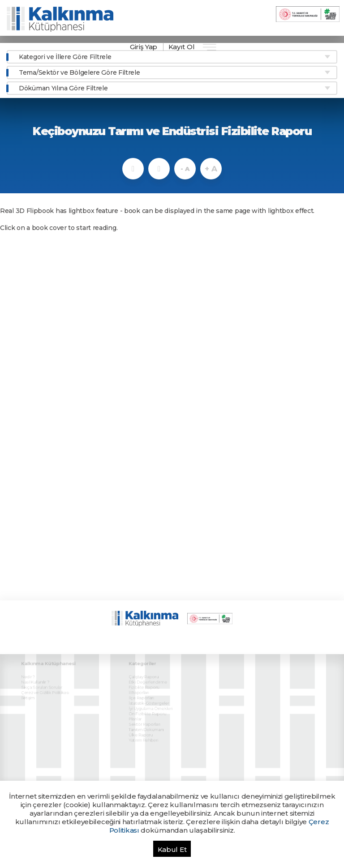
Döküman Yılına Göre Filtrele (63, 88)
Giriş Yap (144, 47)
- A (185, 169)
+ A (211, 169)
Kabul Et (172, 849)
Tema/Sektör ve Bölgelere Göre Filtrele (80, 72)
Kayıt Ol (182, 47)
